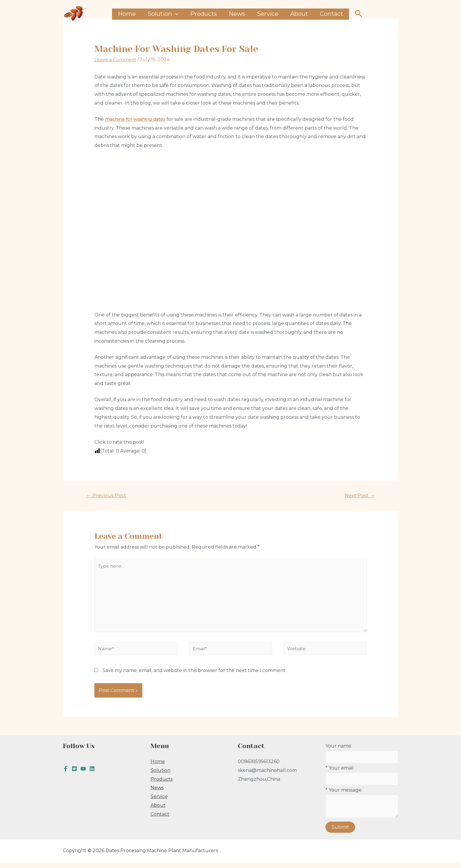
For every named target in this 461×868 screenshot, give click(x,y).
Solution (163, 14)
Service (268, 14)
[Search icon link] (359, 14)
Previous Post (107, 496)
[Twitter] (74, 774)
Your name (362, 758)
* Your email (362, 781)
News (237, 14)
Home (127, 14)
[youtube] (83, 774)
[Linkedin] (92, 774)
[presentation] (175, 14)
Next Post (359, 496)
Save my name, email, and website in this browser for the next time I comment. (194, 675)
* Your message (362, 810)
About (299, 14)
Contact (331, 14)
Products (204, 14)
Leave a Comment (116, 60)
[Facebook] (66, 774)
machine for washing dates (136, 119)
